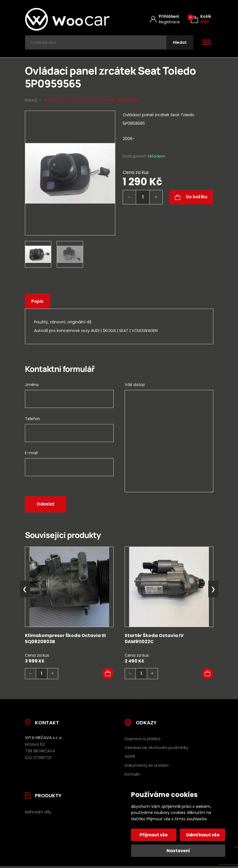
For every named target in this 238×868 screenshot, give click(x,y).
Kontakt (132, 776)
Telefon (32, 420)
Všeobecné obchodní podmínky (157, 749)
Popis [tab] (38, 303)
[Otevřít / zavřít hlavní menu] (207, 43)
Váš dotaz (135, 386)
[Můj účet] (165, 19)
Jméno (32, 386)
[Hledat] (179, 43)
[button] (108, 675)
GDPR (130, 758)
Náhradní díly (38, 813)
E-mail (31, 454)
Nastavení (178, 851)
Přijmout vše (154, 835)
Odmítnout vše (202, 835)
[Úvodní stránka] (67, 19)
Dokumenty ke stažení (147, 767)
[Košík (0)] (201, 19)
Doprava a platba (143, 740)
